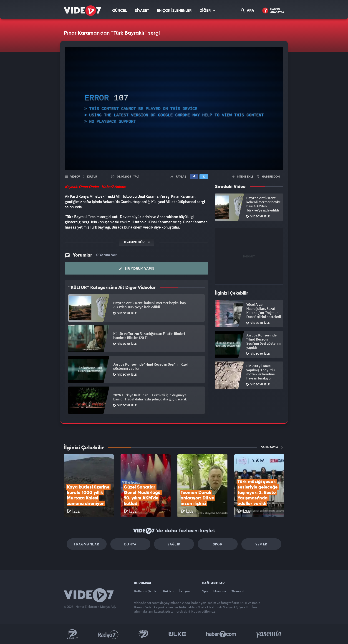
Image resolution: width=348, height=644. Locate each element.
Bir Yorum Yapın (137, 269)
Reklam (169, 591)
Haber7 (221, 634)
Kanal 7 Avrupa (144, 634)
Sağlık (174, 544)
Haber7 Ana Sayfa (273, 11)
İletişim (184, 591)
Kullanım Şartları (146, 591)
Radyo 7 (108, 634)
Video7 (75, 177)
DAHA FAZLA (272, 447)
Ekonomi (220, 591)
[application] (174, 109)
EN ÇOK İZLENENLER (174, 11)
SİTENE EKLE (243, 177)
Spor (218, 544)
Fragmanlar (87, 544)
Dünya (130, 544)
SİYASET (142, 11)
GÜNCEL (119, 11)
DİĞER (207, 11)
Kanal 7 (72, 634)
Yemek (261, 544)
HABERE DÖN (268, 177)
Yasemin (269, 634)
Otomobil (237, 591)
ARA (247, 11)
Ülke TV (177, 634)
